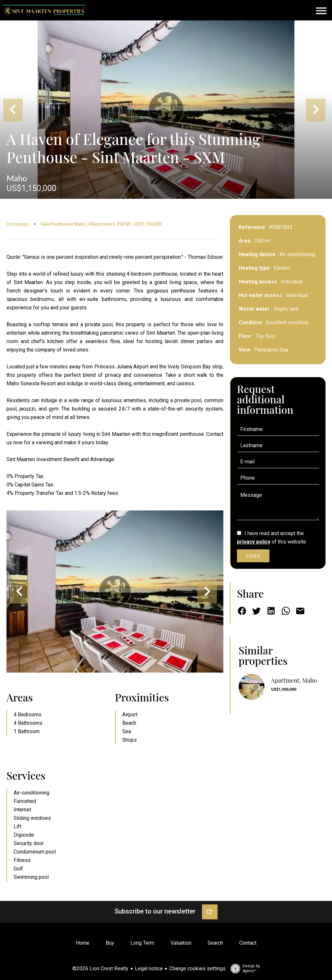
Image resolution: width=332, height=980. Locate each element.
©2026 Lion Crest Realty (100, 968)
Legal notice (149, 968)
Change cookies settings (197, 968)
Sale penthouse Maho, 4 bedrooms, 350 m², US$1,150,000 (101, 224)
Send (253, 556)
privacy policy (254, 542)
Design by (244, 969)
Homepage (18, 224)
